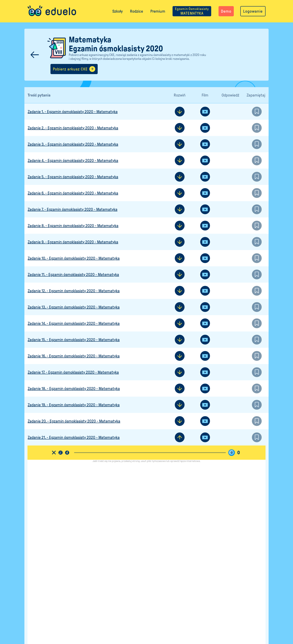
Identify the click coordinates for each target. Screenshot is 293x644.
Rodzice (137, 11)
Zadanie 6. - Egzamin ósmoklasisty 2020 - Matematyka (73, 193)
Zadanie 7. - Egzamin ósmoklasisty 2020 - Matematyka (73, 210)
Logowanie (253, 11)
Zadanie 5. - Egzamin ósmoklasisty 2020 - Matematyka (73, 177)
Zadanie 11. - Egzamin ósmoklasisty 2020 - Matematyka (73, 275)
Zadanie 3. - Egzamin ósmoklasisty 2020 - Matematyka (73, 144)
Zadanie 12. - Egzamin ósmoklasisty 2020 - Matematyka (74, 291)
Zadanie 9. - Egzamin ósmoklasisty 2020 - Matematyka (73, 242)
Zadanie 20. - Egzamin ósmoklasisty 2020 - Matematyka (74, 421)
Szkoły (118, 11)
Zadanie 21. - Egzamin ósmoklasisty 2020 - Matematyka (74, 438)
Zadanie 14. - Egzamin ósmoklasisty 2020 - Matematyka (74, 324)
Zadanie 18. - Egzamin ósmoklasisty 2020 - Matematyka (74, 389)
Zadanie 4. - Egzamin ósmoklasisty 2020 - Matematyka (73, 161)
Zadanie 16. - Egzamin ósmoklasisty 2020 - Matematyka (74, 356)
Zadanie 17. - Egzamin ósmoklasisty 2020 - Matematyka (73, 372)
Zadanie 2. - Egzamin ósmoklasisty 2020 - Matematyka (73, 128)
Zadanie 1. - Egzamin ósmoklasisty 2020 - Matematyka (73, 112)
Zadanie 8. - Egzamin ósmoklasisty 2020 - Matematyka (73, 226)
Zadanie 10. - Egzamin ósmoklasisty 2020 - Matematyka (74, 258)
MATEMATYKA (192, 11)
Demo (226, 11)
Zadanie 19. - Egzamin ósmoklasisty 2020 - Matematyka (74, 405)
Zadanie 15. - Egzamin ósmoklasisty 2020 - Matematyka (74, 340)
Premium (158, 11)
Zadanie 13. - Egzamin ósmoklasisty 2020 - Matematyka (74, 307)
